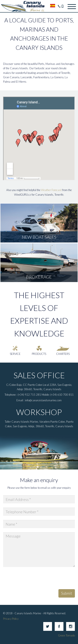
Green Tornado (66, 635)
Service (15, 354)
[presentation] (35, 579)
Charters (63, 354)
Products (39, 354)
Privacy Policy (11, 619)
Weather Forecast (51, 190)
